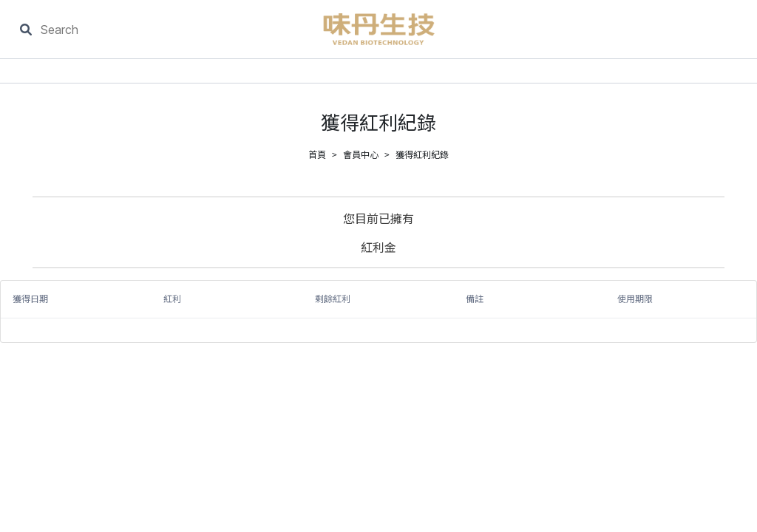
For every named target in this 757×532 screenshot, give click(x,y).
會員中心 (361, 154)
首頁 (317, 154)
